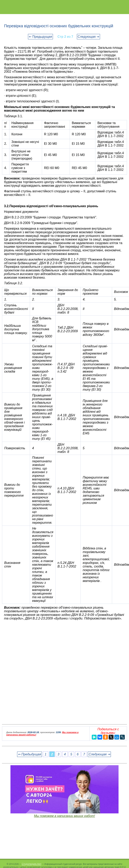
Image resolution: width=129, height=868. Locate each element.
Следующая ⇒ (88, 37)
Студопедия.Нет (31, 864)
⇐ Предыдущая (40, 37)
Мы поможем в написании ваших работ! (64, 816)
